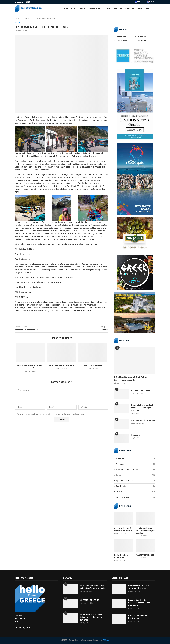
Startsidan (69, 9)
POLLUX (106, 640)
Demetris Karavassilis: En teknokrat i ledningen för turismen (143, 408)
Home (17, 19)
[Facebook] (124, 37)
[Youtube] (144, 41)
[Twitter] (144, 37)
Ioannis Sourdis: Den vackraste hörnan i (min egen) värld (145, 531)
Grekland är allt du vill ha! (143, 421)
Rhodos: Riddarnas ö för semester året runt (123, 530)
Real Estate (143, 9)
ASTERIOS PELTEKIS (141, 391)
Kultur (107, 9)
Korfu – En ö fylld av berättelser (62, 366)
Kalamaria (136, 435)
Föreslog (135, 459)
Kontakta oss (21, 619)
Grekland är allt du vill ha (135, 470)
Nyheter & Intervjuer (124, 9)
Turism (82, 9)
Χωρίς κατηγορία (135, 498)
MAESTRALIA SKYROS (93, 366)
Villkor (18, 622)
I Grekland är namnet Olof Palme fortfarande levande (131, 379)
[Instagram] (124, 41)
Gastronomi (94, 9)
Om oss (18, 616)
